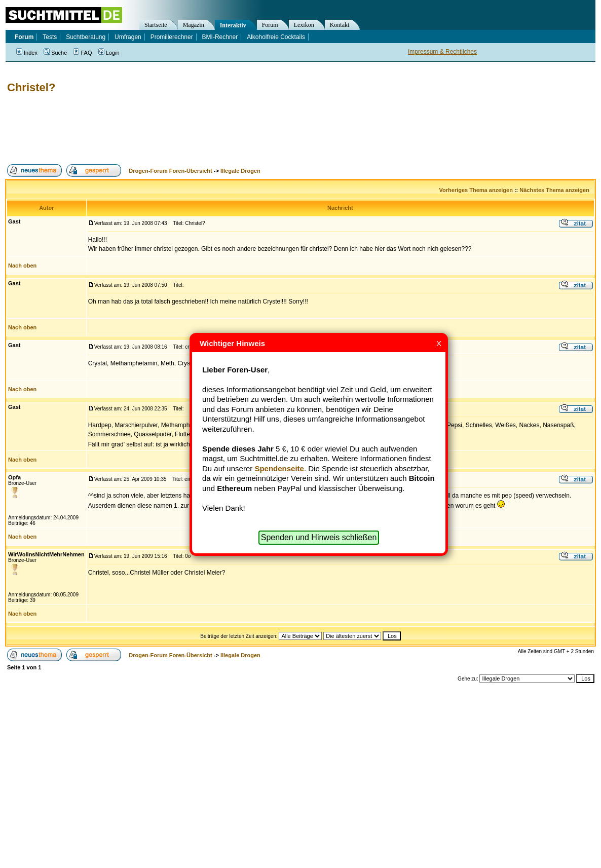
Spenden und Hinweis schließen (319, 537)
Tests (50, 37)
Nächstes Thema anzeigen (554, 190)
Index (27, 53)
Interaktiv (233, 25)
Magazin (194, 25)
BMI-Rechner (220, 37)
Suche (55, 53)
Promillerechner (172, 37)
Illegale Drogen (240, 171)
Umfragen (128, 37)
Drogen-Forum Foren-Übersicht (170, 171)
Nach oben (22, 266)
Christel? (31, 87)
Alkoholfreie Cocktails (276, 37)
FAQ (82, 53)
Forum (270, 25)
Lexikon (304, 25)
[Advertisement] (190, 129)
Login (109, 53)
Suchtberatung (86, 37)
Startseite (156, 25)
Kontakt (340, 25)
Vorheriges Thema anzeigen (476, 190)
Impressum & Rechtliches (442, 52)
